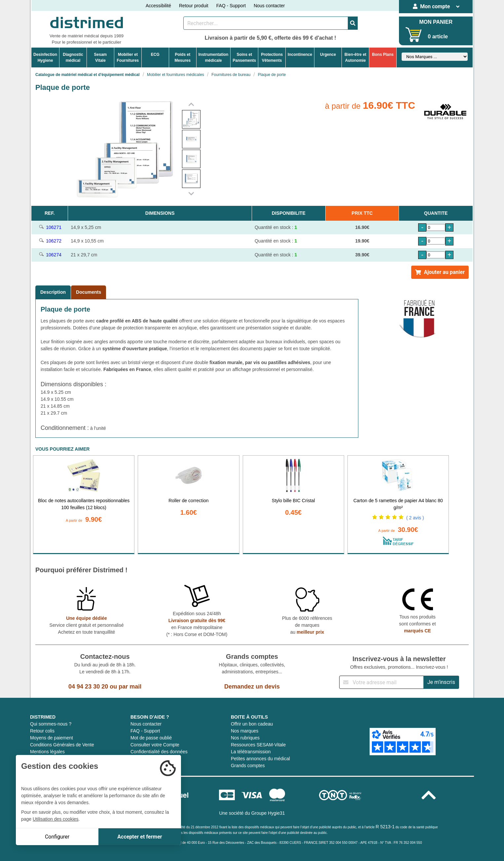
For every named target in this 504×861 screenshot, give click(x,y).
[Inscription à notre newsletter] (381, 682)
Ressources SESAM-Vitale (258, 745)
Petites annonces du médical (260, 759)
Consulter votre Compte (155, 745)
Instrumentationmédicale (214, 57)
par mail (130, 687)
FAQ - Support (231, 6)
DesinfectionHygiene (45, 57)
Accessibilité (158, 6)
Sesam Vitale (101, 57)
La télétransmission (251, 752)
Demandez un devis (252, 687)
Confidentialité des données (159, 752)
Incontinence (300, 55)
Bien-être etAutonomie (355, 57)
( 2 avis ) (415, 518)
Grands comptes (248, 766)
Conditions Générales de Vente (62, 745)
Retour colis (42, 731)
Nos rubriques (245, 738)
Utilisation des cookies (56, 819)
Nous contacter (269, 6)
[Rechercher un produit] (266, 23)
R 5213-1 (385, 827)
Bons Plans (383, 55)
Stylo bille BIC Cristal (293, 501)
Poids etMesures (182, 57)
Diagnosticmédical (73, 57)
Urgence (328, 55)
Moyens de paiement (52, 738)
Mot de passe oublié (151, 738)
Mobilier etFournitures (128, 57)
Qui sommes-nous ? (51, 724)
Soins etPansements (244, 57)
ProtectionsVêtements (272, 57)
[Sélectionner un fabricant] (435, 57)
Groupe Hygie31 (268, 813)
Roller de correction (188, 501)
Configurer (57, 837)
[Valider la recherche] (353, 23)
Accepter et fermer (140, 837)
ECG (155, 55)
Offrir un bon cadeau (252, 724)
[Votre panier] (414, 35)
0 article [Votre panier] (438, 37)
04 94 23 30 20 (88, 687)
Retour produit (194, 6)
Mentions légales (47, 752)
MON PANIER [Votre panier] (436, 22)
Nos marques (245, 731)
